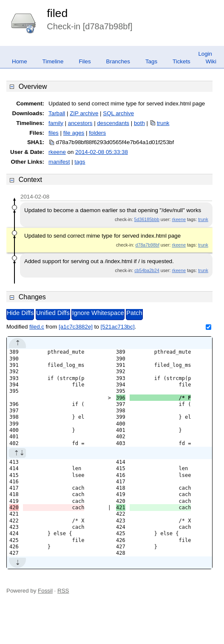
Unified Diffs (53, 313)
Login (205, 54)
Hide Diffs (20, 313)
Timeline (53, 61)
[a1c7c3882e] (76, 327)
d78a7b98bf (147, 245)
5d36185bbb (147, 219)
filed (57, 13)
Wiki (211, 61)
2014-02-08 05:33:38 (102, 152)
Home (20, 61)
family (56, 123)
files (54, 133)
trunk (163, 123)
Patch (134, 313)
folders (97, 133)
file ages (74, 133)
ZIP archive (84, 113)
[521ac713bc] (118, 327)
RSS (63, 591)
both (139, 123)
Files (85, 61)
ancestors (80, 123)
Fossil (45, 591)
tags (80, 162)
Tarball (57, 113)
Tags (151, 61)
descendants (113, 123)
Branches (118, 61)
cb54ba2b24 (147, 270)
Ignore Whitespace (98, 313)
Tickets (181, 61)
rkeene (57, 152)
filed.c (37, 327)
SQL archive (118, 113)
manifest (59, 162)
